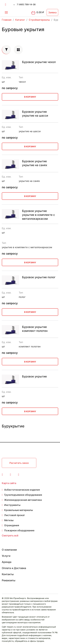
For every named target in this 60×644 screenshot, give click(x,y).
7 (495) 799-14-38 (26, 4)
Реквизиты (9, 580)
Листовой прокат (15, 515)
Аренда (7, 562)
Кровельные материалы (19, 510)
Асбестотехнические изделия (22, 490)
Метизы (9, 520)
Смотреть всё (10, 535)
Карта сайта (9, 483)
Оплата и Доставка (14, 568)
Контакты (8, 574)
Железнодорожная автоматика (23, 500)
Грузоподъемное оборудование (23, 495)
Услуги (6, 556)
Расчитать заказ (19, 463)
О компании (9, 550)
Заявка (52, 12)
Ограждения (12, 525)
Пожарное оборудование (19, 530)
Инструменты (12, 505)
